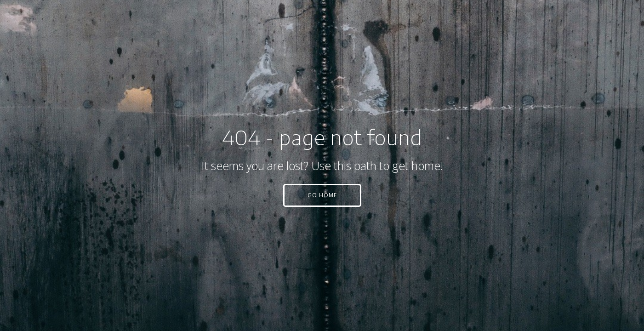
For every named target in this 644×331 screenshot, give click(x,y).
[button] (322, 195)
